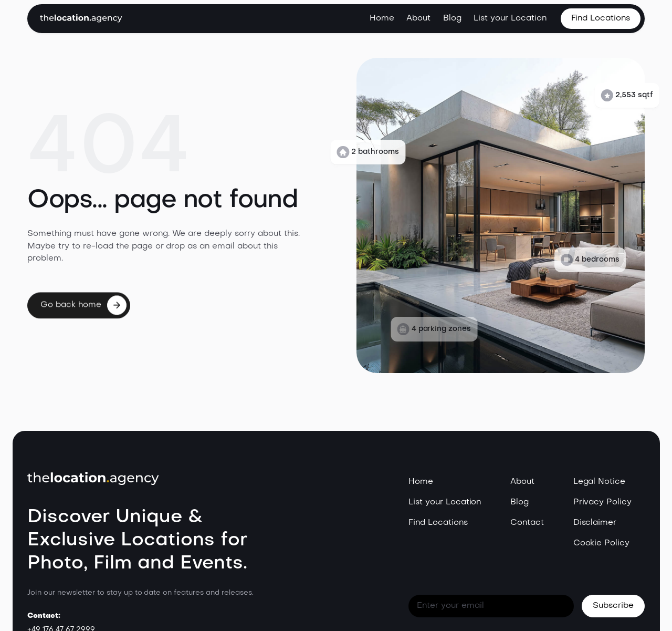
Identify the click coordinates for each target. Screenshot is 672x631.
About (418, 18)
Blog (452, 18)
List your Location (510, 18)
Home (382, 18)
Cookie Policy (602, 543)
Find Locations (438, 523)
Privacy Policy (603, 502)
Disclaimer (595, 523)
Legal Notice (600, 482)
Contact (527, 523)
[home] (81, 18)
